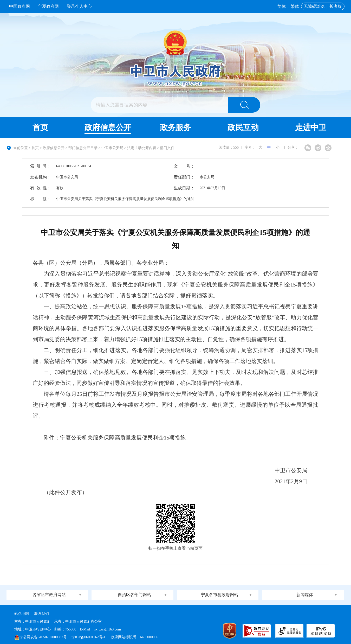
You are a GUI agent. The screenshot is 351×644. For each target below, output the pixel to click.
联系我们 (42, 614)
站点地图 (22, 614)
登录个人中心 (79, 6)
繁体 (295, 6)
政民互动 (243, 127)
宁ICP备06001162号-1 (89, 637)
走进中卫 (311, 127)
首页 (40, 127)
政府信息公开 (108, 127)
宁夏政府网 (48, 6)
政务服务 (175, 127)
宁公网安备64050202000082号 (41, 637)
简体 (282, 6)
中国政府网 (19, 6)
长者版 (336, 6)
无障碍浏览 (314, 6)
